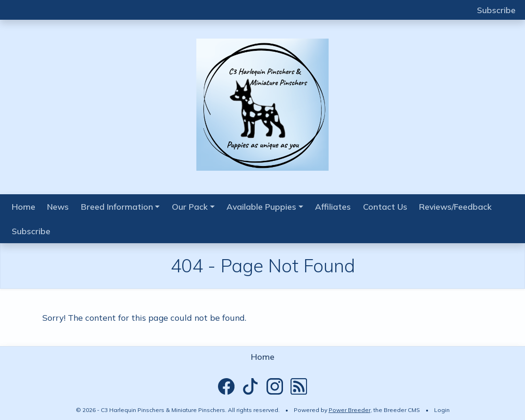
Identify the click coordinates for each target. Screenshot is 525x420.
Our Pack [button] (190, 206)
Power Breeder (350, 410)
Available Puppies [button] (261, 206)
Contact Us (385, 206)
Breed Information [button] (117, 206)
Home (24, 206)
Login (442, 410)
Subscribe (496, 10)
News (58, 206)
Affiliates (333, 206)
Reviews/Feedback (455, 206)
